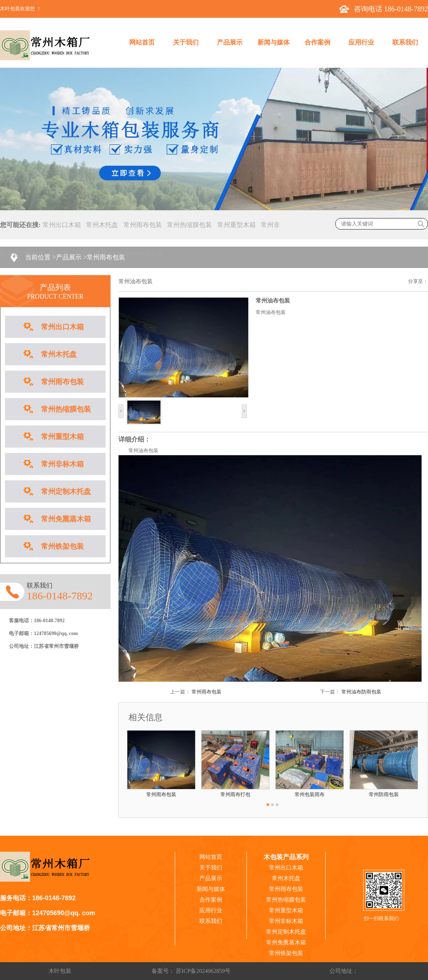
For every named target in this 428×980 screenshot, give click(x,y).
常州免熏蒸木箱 (66, 519)
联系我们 (405, 42)
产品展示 (230, 42)
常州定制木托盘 (66, 491)
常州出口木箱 (62, 225)
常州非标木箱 (62, 464)
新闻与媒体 (274, 42)
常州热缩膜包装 (189, 225)
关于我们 (186, 42)
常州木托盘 (102, 225)
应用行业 (361, 42)
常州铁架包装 (144, 254)
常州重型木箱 (236, 225)
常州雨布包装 (143, 225)
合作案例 (317, 42)
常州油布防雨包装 (361, 692)
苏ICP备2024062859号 (202, 971)
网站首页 (142, 42)
